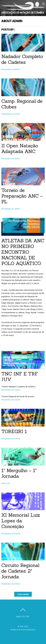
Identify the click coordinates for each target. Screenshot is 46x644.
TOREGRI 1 (14, 431)
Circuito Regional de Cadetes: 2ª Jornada (20, 571)
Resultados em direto (11, 69)
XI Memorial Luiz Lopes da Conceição (21, 521)
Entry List (6, 483)
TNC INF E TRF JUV (20, 377)
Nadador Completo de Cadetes (22, 59)
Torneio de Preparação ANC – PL (22, 196)
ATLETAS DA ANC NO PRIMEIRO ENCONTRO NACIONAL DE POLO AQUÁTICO (23, 252)
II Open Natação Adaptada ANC (20, 148)
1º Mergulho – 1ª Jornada (19, 473)
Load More (23, 594)
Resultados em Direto (11, 390)
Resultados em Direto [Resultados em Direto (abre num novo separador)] (11, 439)
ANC (22, 626)
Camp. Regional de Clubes (22, 104)
